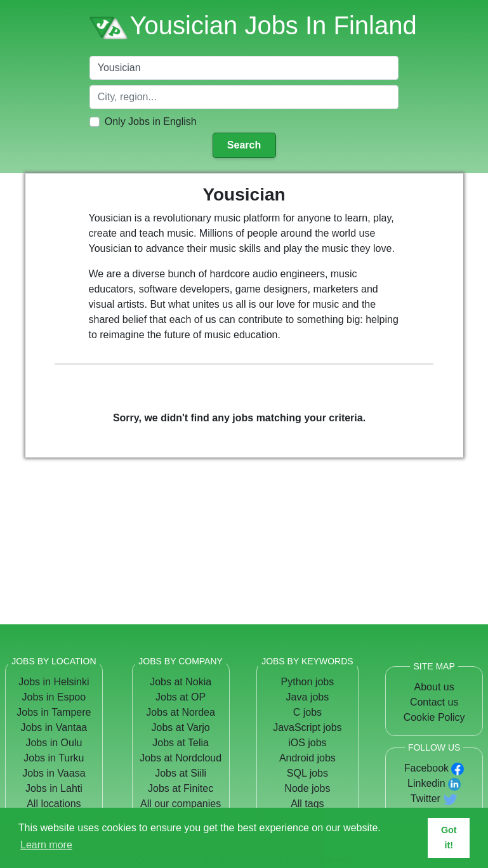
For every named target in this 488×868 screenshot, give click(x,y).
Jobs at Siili (181, 773)
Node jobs (307, 788)
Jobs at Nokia (181, 682)
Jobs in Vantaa (54, 727)
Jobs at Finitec (181, 788)
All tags (307, 804)
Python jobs (308, 682)
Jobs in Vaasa (54, 773)
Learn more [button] (46, 845)
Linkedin (426, 783)
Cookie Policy (434, 717)
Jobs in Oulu (54, 743)
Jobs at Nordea (181, 712)
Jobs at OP (181, 697)
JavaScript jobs (307, 727)
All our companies (181, 804)
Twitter (425, 799)
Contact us (434, 702)
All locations (54, 804)
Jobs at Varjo (181, 727)
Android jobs (307, 758)
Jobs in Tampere (54, 712)
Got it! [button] (449, 838)
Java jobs (308, 697)
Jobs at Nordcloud (181, 758)
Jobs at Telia (181, 743)
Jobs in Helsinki (54, 682)
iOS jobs (307, 743)
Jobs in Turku (54, 758)
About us (434, 687)
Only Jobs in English (151, 122)
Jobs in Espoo (54, 697)
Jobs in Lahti (54, 788)
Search (244, 145)
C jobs (307, 712)
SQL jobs (307, 773)
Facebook (426, 768)
